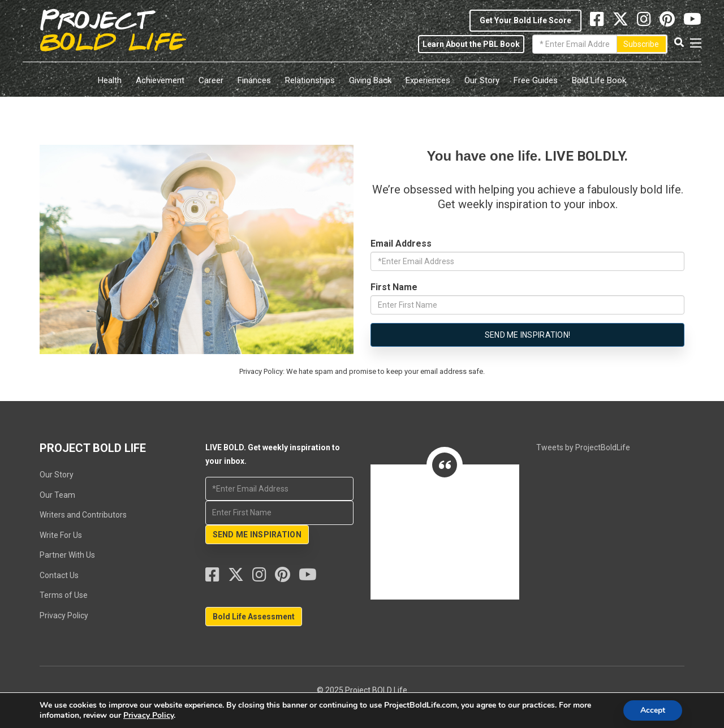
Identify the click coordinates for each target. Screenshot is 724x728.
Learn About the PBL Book (471, 44)
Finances (254, 80)
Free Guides (536, 80)
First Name (394, 287)
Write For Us (61, 535)
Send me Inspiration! (528, 335)
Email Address (401, 244)
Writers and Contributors (83, 515)
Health (110, 80)
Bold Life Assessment (254, 617)
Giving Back (370, 80)
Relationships (310, 80)
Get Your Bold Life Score (525, 20)
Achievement (160, 80)
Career (211, 80)
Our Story (482, 80)
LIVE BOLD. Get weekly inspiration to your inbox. (472, 219)
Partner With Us (67, 555)
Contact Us (59, 575)
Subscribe (641, 44)
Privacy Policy (64, 615)
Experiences (428, 80)
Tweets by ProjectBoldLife (583, 447)
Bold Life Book (599, 80)
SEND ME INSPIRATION (257, 535)
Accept (653, 710)
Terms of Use (64, 595)
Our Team (57, 495)
